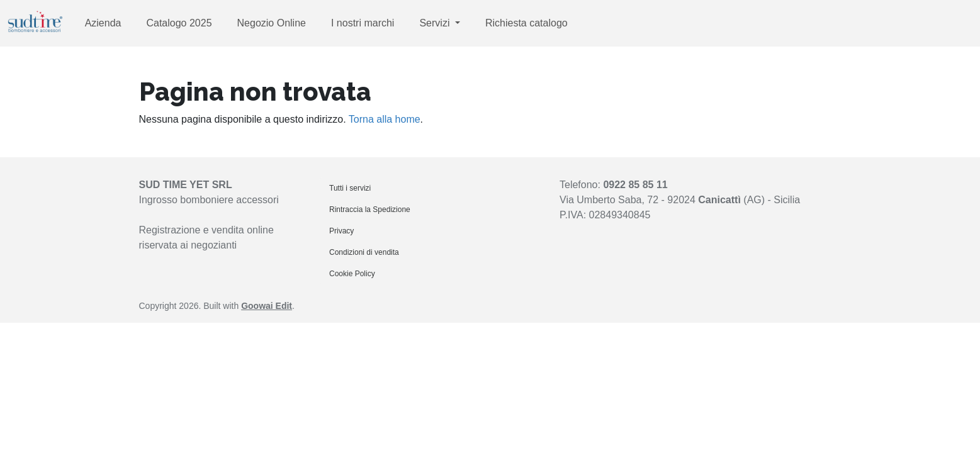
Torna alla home (385, 119)
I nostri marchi (363, 23)
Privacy (341, 231)
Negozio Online (272, 23)
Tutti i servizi (350, 188)
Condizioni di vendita (364, 252)
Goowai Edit (267, 306)
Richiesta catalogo (527, 23)
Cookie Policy (352, 274)
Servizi (436, 23)
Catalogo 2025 (179, 23)
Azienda (103, 23)
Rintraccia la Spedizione (370, 210)
